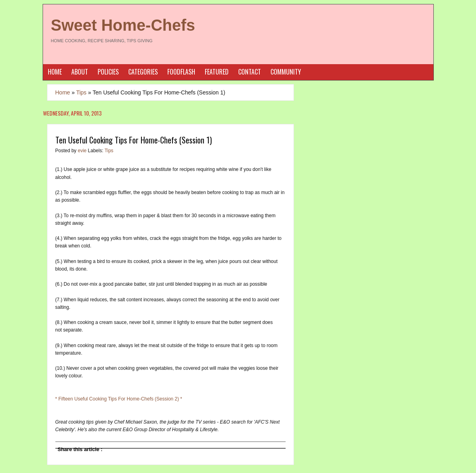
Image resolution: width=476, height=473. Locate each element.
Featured (217, 72)
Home (55, 72)
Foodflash (181, 72)
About (80, 72)
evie (83, 151)
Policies (108, 72)
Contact (250, 72)
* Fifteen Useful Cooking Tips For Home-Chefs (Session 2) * (119, 399)
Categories (143, 72)
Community (286, 72)
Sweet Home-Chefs (123, 25)
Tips (81, 92)
